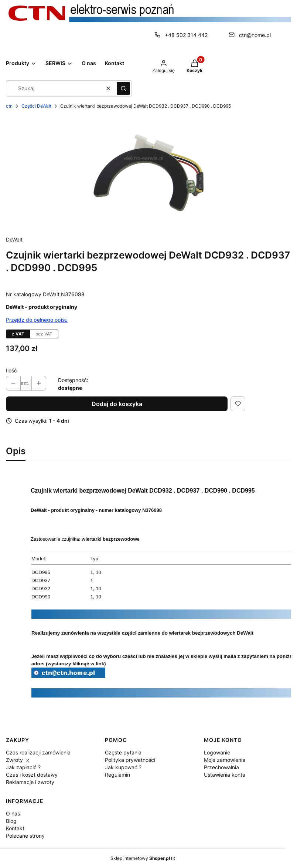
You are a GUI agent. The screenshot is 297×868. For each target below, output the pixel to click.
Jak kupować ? (123, 767)
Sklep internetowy (140, 858)
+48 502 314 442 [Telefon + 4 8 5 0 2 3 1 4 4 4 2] (186, 35)
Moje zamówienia (225, 760)
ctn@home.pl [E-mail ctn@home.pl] (255, 35)
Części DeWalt (36, 106)
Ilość (11, 370)
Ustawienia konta (225, 775)
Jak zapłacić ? (23, 767)
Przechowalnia (221, 767)
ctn (9, 106)
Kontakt (15, 828)
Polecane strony (25, 836)
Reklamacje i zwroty (30, 782)
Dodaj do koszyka (117, 404)
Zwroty (15, 760)
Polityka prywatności (130, 760)
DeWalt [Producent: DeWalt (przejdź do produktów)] (14, 239)
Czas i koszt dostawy (32, 775)
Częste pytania (123, 752)
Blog (11, 821)
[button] (123, 88)
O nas (13, 813)
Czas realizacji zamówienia (38, 752)
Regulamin (117, 775)
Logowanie (217, 752)
